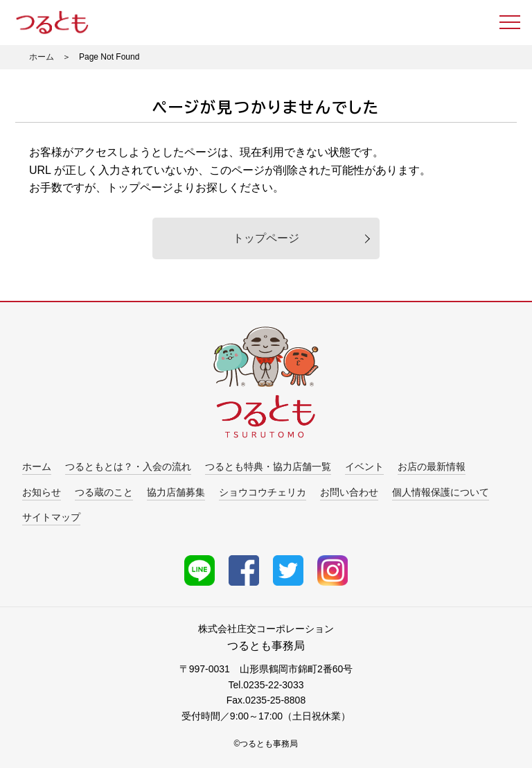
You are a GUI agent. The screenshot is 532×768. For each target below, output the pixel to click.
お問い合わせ (349, 492)
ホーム (42, 57)
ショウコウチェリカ (263, 492)
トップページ (266, 238)
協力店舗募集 (176, 492)
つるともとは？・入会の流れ (128, 466)
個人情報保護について (441, 492)
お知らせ (42, 492)
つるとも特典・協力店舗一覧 (268, 466)
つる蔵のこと (104, 492)
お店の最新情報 (432, 466)
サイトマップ (51, 517)
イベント (364, 466)
